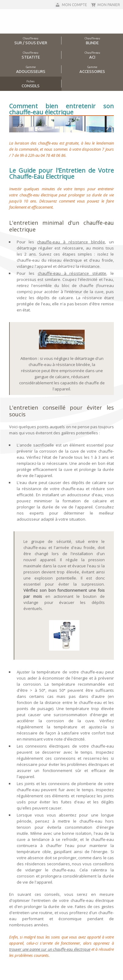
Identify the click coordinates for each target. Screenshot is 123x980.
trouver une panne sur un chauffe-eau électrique (50, 949)
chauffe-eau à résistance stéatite (72, 273)
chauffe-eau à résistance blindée (71, 242)
